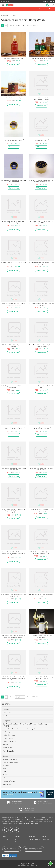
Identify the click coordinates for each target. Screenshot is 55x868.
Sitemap (44, 842)
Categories (32, 837)
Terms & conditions (34, 839)
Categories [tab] (27, 721)
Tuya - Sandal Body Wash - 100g (14, 98)
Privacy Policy (46, 839)
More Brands (7, 785)
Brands (44, 837)
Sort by (12, 26)
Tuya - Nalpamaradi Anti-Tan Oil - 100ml (41, 58)
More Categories (9, 751)
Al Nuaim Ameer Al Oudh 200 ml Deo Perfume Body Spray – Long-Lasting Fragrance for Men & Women (14, 511)
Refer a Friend (6, 839)
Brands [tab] (27, 756)
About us (18, 837)
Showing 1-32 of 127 (33, 26)
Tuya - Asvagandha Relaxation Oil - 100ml (14, 58)
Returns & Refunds (8, 842)
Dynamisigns (35, 865)
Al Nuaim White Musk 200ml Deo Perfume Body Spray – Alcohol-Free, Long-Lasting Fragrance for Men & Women (14, 678)
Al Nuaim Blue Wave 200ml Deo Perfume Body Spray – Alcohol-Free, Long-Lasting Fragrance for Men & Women (14, 553)
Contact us (18, 842)
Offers (17, 839)
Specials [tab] (27, 710)
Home (4, 837)
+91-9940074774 (12, 849)
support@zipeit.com (34, 849)
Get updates (32, 842)
